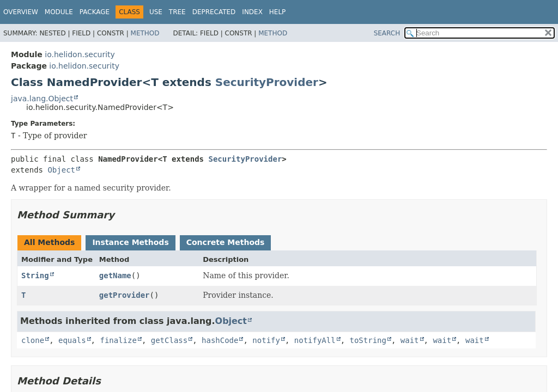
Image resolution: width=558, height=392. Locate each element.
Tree (177, 12)
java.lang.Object (42, 99)
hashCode (220, 340)
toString (368, 340)
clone (33, 340)
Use (156, 12)
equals (72, 340)
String (35, 275)
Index (252, 12)
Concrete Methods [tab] (226, 242)
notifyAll (315, 340)
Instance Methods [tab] (130, 242)
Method (145, 33)
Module (59, 12)
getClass (169, 340)
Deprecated (214, 12)
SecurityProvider (267, 82)
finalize (118, 340)
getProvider (125, 295)
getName (115, 275)
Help (278, 12)
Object (61, 170)
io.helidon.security (80, 54)
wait (410, 340)
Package (95, 12)
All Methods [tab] (49, 242)
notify (266, 340)
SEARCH (387, 33)
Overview (21, 12)
